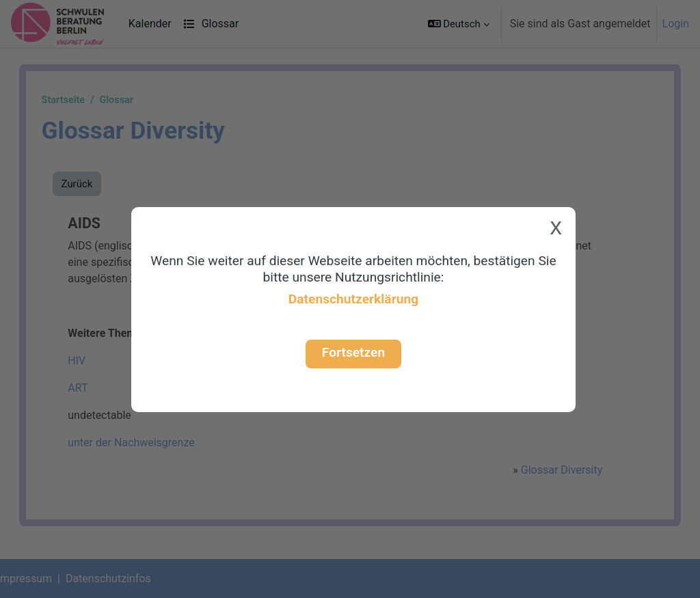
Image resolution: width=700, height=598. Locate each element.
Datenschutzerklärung (353, 299)
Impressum (39, 579)
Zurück (91, 184)
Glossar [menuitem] (211, 24)
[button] (459, 24)
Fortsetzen (353, 352)
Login (676, 24)
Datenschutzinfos (122, 579)
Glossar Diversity (549, 470)
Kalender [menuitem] (150, 24)
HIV (90, 278)
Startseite (77, 100)
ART (91, 388)
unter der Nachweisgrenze (145, 443)
